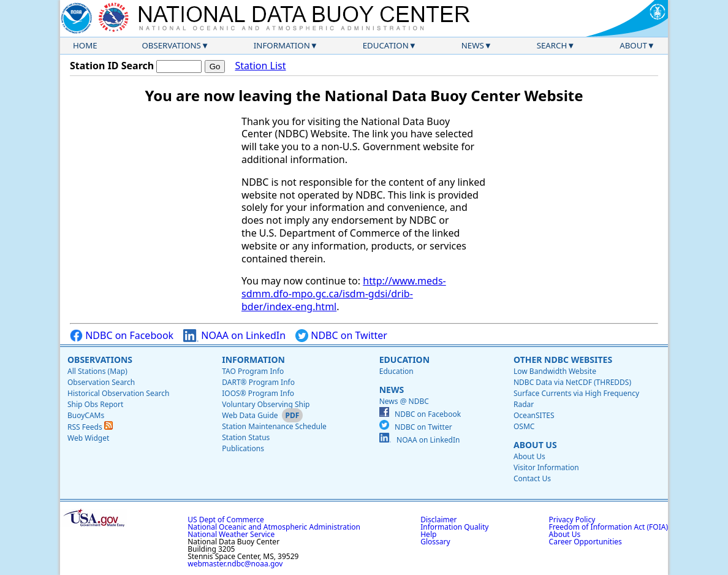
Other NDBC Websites (563, 360)
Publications (243, 448)
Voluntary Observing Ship (266, 404)
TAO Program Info (253, 371)
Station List (260, 66)
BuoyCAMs (86, 415)
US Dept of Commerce (226, 520)
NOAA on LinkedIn (234, 336)
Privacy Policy (572, 520)
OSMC (524, 426)
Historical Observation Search (118, 393)
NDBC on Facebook (122, 336)
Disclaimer (438, 520)
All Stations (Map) (97, 371)
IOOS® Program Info (258, 393)
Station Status (246, 437)
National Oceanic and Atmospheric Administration (274, 527)
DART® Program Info (258, 382)
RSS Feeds (90, 427)
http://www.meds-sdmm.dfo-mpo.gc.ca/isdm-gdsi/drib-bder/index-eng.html (344, 294)
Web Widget (88, 438)
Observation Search (101, 382)
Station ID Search (112, 66)
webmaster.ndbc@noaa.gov (235, 564)
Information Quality (454, 527)
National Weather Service (231, 534)
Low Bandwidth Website (555, 371)
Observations (171, 45)
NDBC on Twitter (341, 336)
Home (85, 45)
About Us (535, 445)
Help (428, 534)
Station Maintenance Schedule (274, 426)
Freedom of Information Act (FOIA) (609, 527)
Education (386, 45)
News (473, 45)
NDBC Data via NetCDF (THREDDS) (572, 382)
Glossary (435, 542)
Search (552, 45)
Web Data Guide (250, 415)
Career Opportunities (586, 542)
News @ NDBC (404, 401)
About (633, 45)
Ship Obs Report (95, 404)
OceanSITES (534, 415)
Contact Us (532, 478)
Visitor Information (546, 467)
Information (282, 45)
